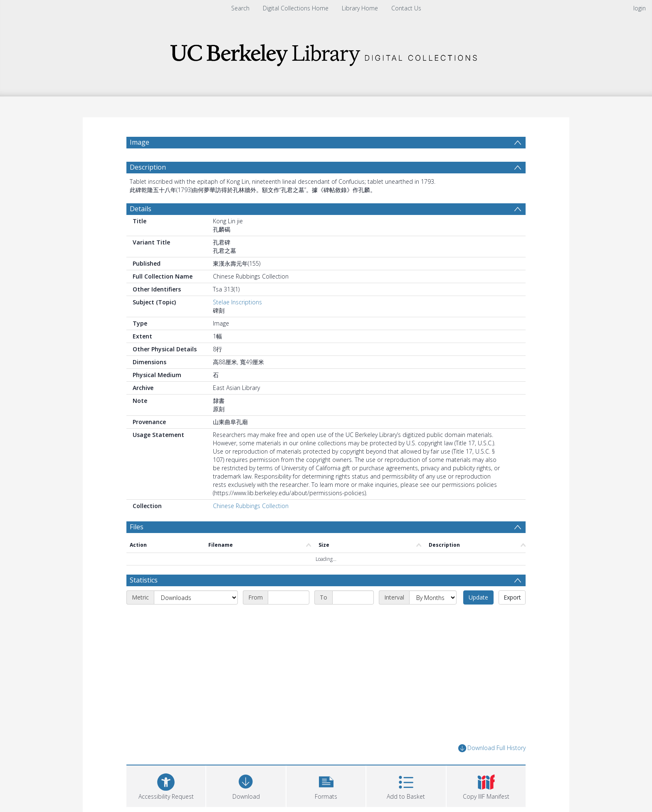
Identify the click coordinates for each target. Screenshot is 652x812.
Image (140, 142)
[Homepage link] (326, 53)
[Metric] (196, 617)
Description (148, 187)
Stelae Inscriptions (237, 322)
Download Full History (492, 768)
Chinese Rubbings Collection (251, 526)
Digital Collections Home (296, 8)
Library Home (360, 8)
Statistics (144, 600)
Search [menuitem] (240, 8)
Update (478, 617)
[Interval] (433, 617)
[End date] (353, 617)
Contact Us (406, 8)
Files (137, 547)
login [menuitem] (640, 8)
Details (141, 229)
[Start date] (289, 617)
